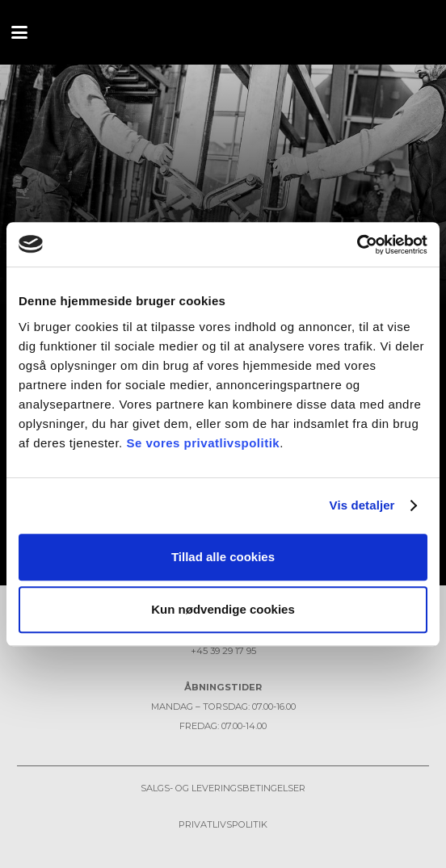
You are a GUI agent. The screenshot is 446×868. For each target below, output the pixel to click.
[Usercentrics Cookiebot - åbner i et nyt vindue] (357, 245)
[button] (19, 32)
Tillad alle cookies (223, 557)
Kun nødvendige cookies (223, 609)
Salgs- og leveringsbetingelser (223, 788)
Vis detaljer (362, 505)
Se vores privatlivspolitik (203, 443)
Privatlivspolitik (223, 824)
